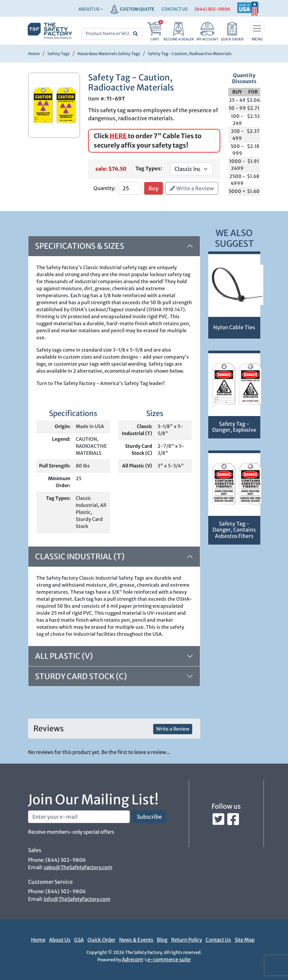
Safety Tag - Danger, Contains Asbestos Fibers (234, 530)
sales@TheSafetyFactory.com (78, 867)
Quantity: (104, 188)
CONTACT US (175, 9)
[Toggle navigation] (257, 28)
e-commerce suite (169, 959)
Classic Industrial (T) (80, 556)
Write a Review (192, 188)
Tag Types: (149, 168)
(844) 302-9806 (212, 9)
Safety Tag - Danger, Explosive (234, 427)
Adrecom (132, 959)
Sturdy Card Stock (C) (81, 676)
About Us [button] (89, 9)
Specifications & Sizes (80, 246)
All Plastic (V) (64, 656)
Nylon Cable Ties (234, 327)
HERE (118, 136)
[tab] (114, 656)
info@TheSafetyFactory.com (77, 899)
